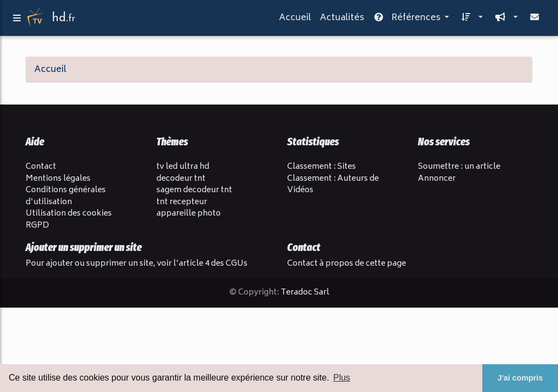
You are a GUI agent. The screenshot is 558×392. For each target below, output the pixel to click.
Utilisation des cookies (69, 214)
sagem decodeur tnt (194, 190)
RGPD (37, 226)
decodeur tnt (181, 179)
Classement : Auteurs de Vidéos (333, 185)
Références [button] (408, 20)
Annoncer (437, 179)
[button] (470, 20)
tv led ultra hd (183, 167)
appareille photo (189, 214)
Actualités (342, 20)
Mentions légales (58, 179)
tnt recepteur (182, 202)
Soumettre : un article (459, 167)
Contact (41, 167)
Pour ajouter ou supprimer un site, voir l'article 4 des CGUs (137, 264)
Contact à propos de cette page (347, 264)
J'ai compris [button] (520, 378)
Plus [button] (341, 378)
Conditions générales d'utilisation (66, 196)
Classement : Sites (322, 167)
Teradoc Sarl (305, 293)
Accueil (295, 20)
